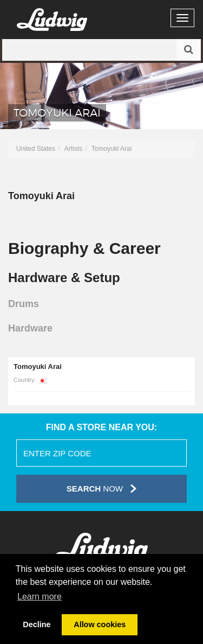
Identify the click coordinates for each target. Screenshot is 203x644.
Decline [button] (37, 624)
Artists (73, 149)
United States (36, 149)
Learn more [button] (40, 597)
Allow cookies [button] (100, 624)
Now (101, 489)
